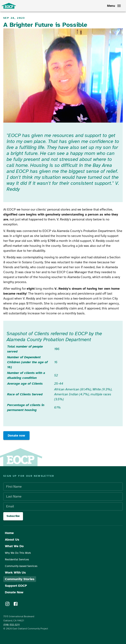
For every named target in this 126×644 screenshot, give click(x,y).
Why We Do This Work (18, 553)
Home (9, 533)
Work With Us (15, 573)
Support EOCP (16, 586)
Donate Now (14, 592)
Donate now (16, 436)
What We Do (14, 546)
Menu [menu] (114, 6)
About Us (12, 540)
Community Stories (20, 579)
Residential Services (17, 560)
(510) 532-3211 (11, 625)
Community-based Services (21, 566)
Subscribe (13, 516)
